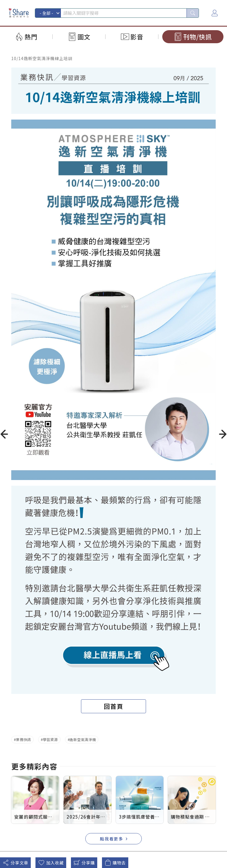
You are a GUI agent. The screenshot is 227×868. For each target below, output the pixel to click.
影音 (137, 37)
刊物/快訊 (198, 37)
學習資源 (50, 739)
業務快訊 (23, 739)
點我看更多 (112, 839)
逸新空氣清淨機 (83, 739)
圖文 (84, 37)
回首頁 (113, 706)
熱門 (31, 37)
